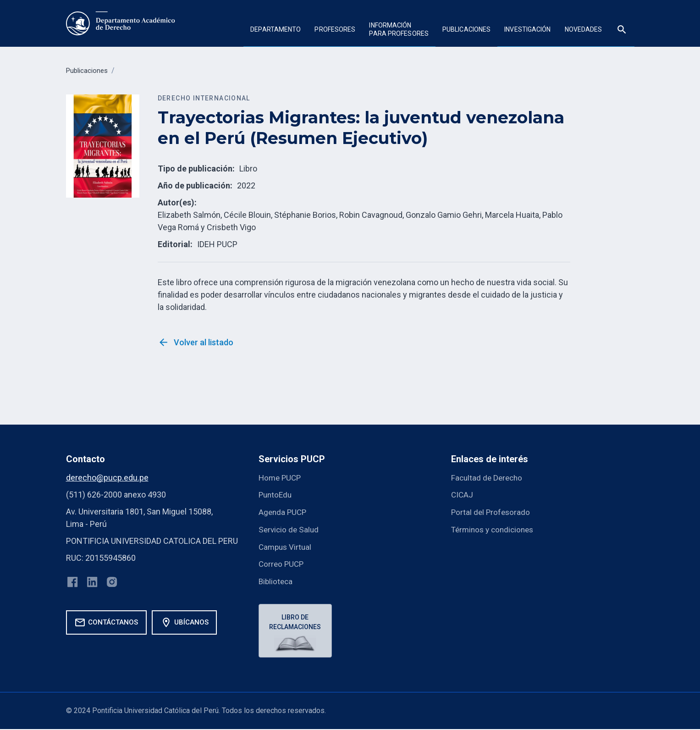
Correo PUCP (282, 562)
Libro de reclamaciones (296, 621)
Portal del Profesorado (492, 512)
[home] (121, 23)
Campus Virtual (286, 545)
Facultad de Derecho (488, 478)
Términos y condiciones (495, 528)
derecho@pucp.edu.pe (107, 478)
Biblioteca (276, 579)
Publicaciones (466, 29)
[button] (276, 30)
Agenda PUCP (284, 512)
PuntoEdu (276, 495)
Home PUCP (281, 478)
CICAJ (463, 495)
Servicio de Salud (290, 528)
